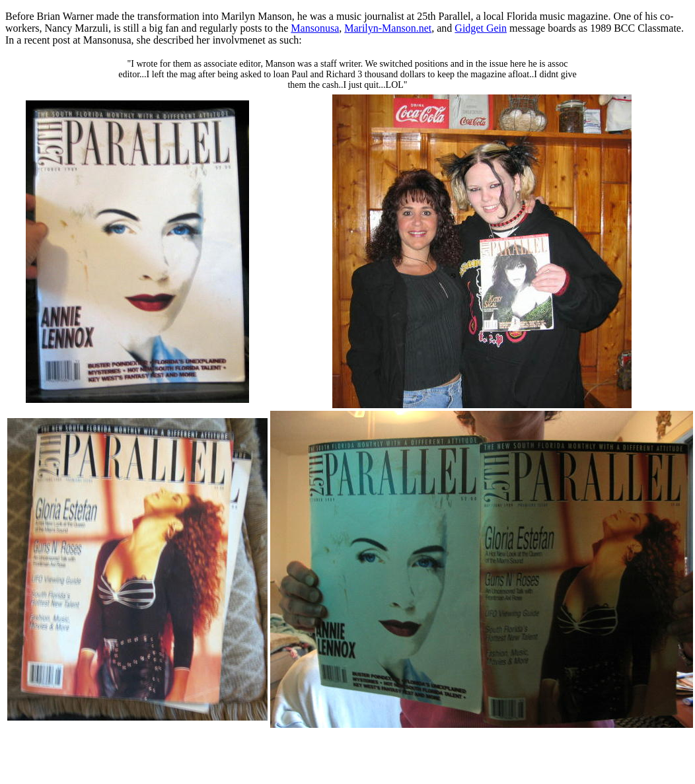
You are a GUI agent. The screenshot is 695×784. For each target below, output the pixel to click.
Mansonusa (315, 28)
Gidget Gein (481, 28)
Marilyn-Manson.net (388, 28)
